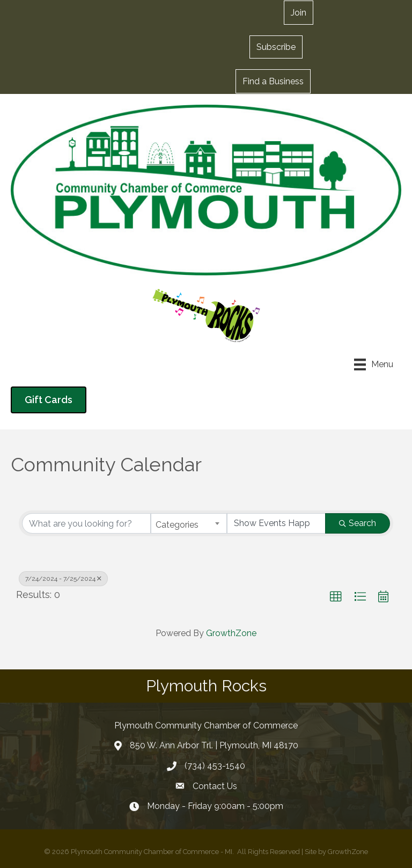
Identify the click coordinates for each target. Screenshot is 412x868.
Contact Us (215, 786)
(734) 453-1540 (215, 766)
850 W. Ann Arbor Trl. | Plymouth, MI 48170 (214, 745)
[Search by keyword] (86, 523)
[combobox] (189, 523)
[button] (276, 47)
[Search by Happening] (276, 523)
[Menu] (374, 364)
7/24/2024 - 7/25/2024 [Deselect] (63, 579)
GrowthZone (231, 633)
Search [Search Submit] (358, 523)
